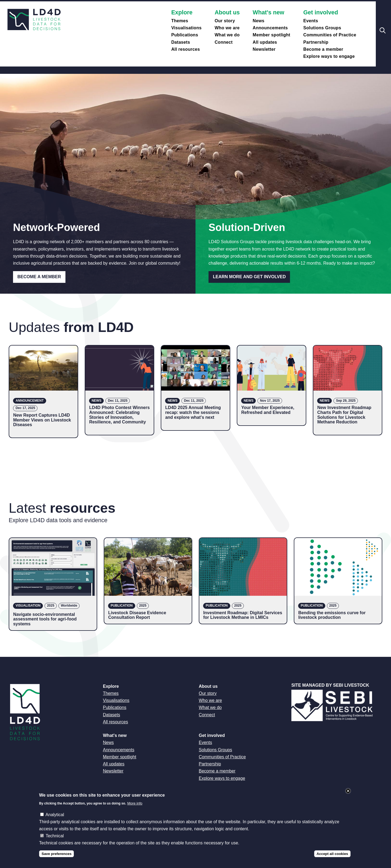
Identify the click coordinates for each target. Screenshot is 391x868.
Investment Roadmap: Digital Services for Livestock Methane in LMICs (243, 615)
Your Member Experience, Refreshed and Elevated (268, 410)
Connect (223, 42)
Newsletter (264, 49)
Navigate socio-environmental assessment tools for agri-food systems (45, 619)
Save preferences (56, 859)
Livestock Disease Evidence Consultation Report (137, 615)
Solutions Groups (322, 28)
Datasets (181, 42)
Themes (180, 21)
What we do (227, 35)
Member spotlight (272, 35)
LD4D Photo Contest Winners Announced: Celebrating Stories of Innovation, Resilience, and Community (119, 415)
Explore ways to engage (329, 56)
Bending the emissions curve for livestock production (332, 615)
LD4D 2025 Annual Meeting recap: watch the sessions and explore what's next (193, 412)
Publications (185, 35)
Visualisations (187, 28)
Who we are (227, 28)
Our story (225, 21)
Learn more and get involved (249, 277)
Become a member (323, 49)
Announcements (270, 28)
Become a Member (39, 277)
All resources (186, 49)
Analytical (55, 820)
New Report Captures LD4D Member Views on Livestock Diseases (42, 420)
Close (348, 797)
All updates (265, 42)
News (259, 21)
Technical (55, 842)
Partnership (316, 42)
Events (311, 21)
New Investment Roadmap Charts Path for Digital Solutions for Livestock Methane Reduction (344, 415)
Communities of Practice (330, 35)
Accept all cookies (332, 859)
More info (135, 809)
